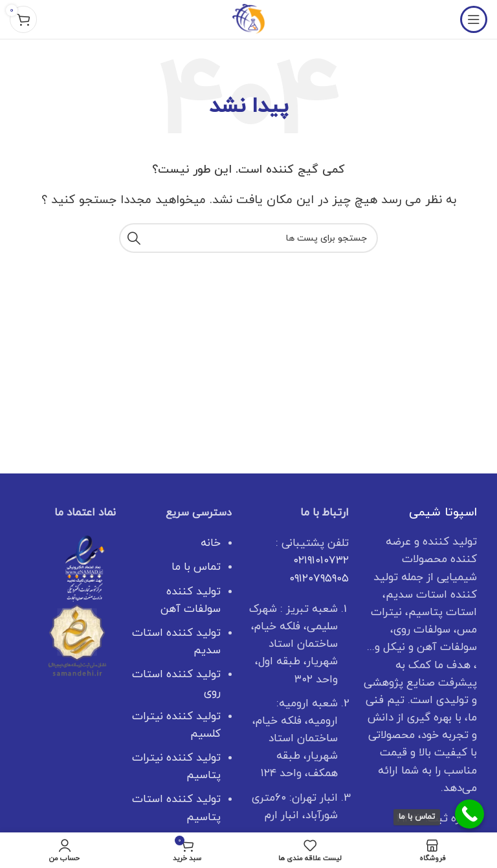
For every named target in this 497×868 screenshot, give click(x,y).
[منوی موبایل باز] (474, 19)
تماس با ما (196, 567)
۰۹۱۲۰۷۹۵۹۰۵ (319, 579)
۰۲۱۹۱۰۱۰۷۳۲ (321, 561)
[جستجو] (248, 238)
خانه (211, 543)
